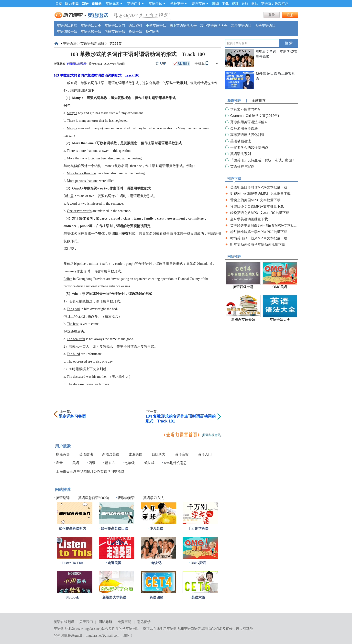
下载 (225, 4)
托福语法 (135, 32)
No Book (73, 597)
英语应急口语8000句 (94, 498)
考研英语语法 (115, 32)
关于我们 (86, 622)
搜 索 (289, 43)
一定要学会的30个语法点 (249, 147)
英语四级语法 (67, 32)
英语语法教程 (67, 26)
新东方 (110, 463)
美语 (76, 463)
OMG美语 (198, 563)
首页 (59, 4)
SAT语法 (152, 32)
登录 (272, 15)
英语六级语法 (91, 32)
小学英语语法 (156, 26)
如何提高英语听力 (73, 528)
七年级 (130, 463)
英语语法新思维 (92, 44)
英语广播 (135, 4)
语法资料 (135, 26)
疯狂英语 (63, 454)
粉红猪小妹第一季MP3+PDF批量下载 (259, 232)
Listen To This (72, 563)
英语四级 (156, 597)
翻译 (216, 4)
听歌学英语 (126, 498)
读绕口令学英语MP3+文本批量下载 (257, 206)
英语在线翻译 (64, 622)
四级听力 (159, 454)
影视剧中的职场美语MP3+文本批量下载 (260, 194)
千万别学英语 (198, 528)
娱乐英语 (200, 4)
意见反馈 (144, 622)
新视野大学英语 (114, 597)
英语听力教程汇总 (275, 4)
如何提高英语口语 (114, 528)
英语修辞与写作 (242, 167)
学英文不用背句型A (245, 109)
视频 (235, 4)
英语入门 (205, 454)
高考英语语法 (241, 26)
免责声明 (124, 622)
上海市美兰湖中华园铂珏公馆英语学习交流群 (90, 472)
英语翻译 (63, 498)
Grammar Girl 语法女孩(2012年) (255, 116)
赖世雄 (149, 463)
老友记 (156, 563)
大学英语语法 (265, 26)
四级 (92, 463)
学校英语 (178, 4)
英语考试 (157, 4)
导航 (245, 4)
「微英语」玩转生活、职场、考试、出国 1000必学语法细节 (276, 160)
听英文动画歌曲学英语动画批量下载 (258, 244)
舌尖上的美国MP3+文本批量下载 (255, 200)
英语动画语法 (241, 141)
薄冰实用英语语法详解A (248, 122)
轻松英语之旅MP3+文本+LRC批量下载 (260, 213)
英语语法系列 (241, 154)
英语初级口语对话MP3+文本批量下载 (259, 187)
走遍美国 (136, 454)
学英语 (127, 629)
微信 (255, 4)
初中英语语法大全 (183, 26)
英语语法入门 (115, 26)
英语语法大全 (91, 26)
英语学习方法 (154, 498)
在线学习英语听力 (167, 629)
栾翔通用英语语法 (244, 128)
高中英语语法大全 (214, 26)
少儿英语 (156, 528)
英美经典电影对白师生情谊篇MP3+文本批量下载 (267, 225)
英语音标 (182, 454)
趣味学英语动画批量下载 (249, 219)
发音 (59, 463)
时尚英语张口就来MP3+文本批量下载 (259, 238)
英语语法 (70, 44)
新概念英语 (111, 454)
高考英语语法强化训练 (247, 135)
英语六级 (198, 597)
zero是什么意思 (175, 463)
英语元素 (114, 4)
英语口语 (191, 629)
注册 (290, 15)
